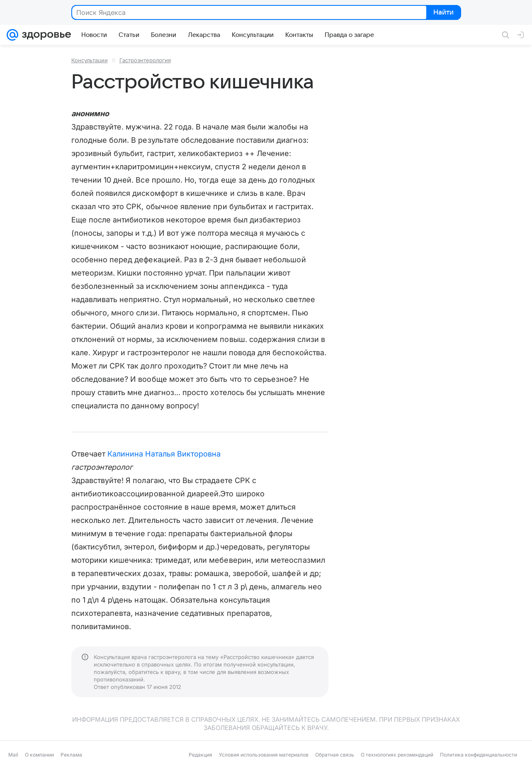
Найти (443, 13)
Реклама (71, 755)
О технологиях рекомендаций (397, 755)
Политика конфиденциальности (479, 755)
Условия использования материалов (264, 755)
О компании (39, 755)
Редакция (200, 755)
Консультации (90, 60)
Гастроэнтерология (145, 60)
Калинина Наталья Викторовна (164, 454)
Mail (13, 755)
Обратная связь (335, 755)
